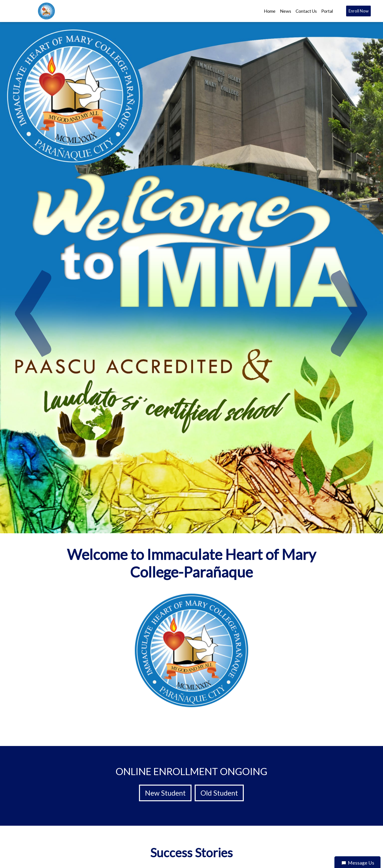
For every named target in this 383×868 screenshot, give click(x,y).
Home (270, 11)
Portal (327, 11)
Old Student (219, 793)
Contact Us (306, 11)
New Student (165, 793)
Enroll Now (359, 11)
